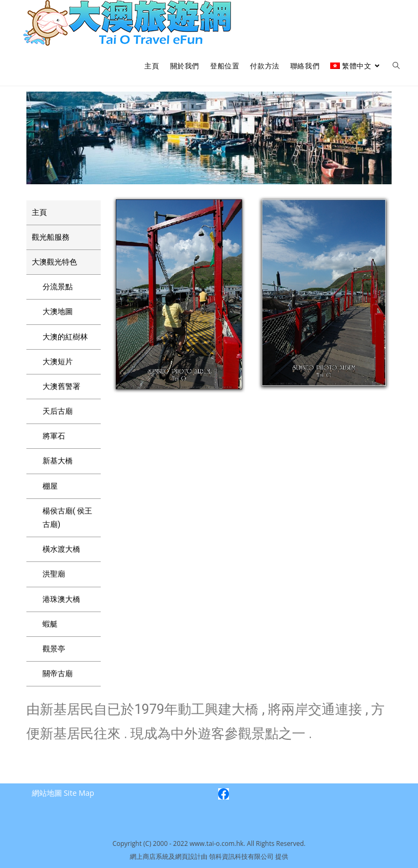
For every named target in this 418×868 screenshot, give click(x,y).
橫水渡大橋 (61, 549)
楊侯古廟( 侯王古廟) (67, 518)
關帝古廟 (58, 673)
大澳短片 (58, 362)
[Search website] (396, 66)
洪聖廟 (54, 574)
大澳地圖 (58, 311)
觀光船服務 (51, 237)
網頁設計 (188, 856)
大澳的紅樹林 (65, 337)
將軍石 (54, 436)
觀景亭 (54, 649)
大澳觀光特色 (54, 262)
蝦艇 (50, 624)
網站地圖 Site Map (63, 793)
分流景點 (58, 287)
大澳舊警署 (61, 386)
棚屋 (50, 486)
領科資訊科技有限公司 (242, 856)
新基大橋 (58, 461)
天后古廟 (58, 411)
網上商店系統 (149, 856)
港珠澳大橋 (61, 599)
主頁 (39, 212)
